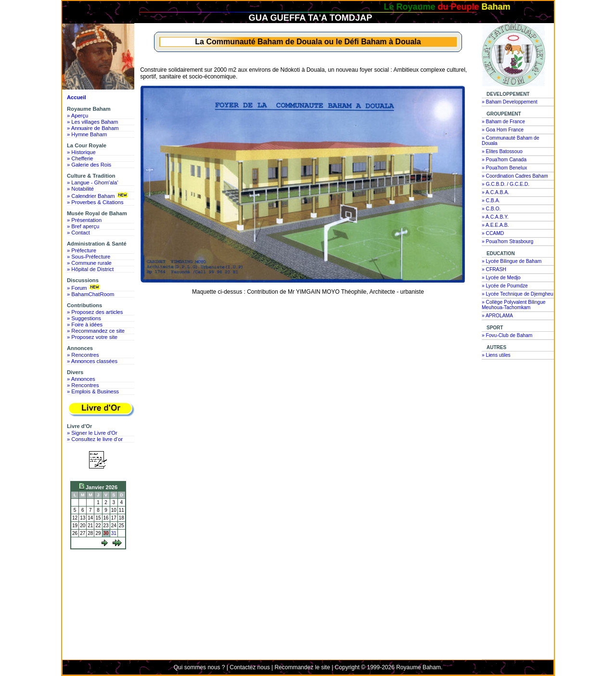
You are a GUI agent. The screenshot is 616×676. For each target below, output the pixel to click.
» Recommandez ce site (96, 331)
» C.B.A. (491, 201)
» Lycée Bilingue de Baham (512, 261)
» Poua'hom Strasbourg (507, 241)
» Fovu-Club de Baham (507, 335)
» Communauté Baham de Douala (510, 141)
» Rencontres (83, 355)
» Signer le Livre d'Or (92, 433)
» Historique (81, 152)
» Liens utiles (496, 355)
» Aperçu (77, 116)
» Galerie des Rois (89, 165)
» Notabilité (80, 189)
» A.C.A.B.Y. (495, 217)
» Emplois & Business (93, 391)
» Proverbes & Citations (95, 202)
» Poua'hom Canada (504, 160)
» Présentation (84, 220)
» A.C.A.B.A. (495, 192)
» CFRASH (494, 269)
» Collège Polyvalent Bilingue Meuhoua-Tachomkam (514, 305)
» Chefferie (80, 158)
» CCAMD (493, 233)
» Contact (78, 233)
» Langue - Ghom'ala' (92, 182)
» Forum (84, 287)
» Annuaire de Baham (93, 128)
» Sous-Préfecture (89, 257)
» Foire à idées (85, 325)
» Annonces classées (92, 361)
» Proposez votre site (92, 337)
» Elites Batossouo (502, 151)
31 (114, 533)
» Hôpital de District (90, 269)
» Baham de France (503, 122)
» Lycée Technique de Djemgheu (518, 294)
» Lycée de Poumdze (505, 286)
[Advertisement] (101, 588)
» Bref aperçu (83, 226)
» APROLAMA (497, 316)
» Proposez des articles (95, 312)
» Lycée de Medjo (501, 278)
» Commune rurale (89, 263)
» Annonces (81, 379)
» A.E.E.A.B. (495, 225)
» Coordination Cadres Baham (515, 176)
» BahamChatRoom (90, 294)
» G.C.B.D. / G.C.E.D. (506, 184)
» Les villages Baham (92, 122)
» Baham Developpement (510, 102)
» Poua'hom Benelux (504, 168)
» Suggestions (84, 318)
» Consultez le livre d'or (95, 439)
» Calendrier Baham (98, 195)
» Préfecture (82, 250)
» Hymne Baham (87, 134)
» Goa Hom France (503, 130)
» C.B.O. (491, 209)
